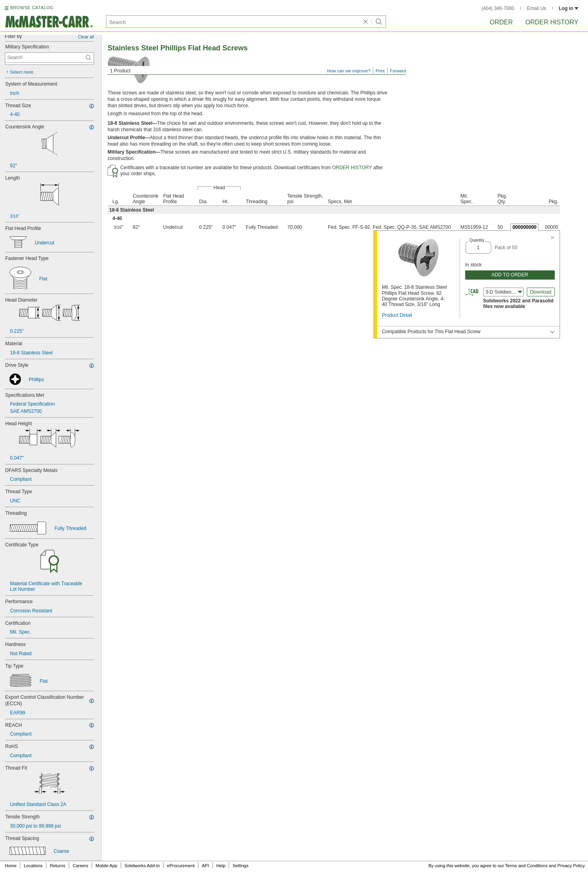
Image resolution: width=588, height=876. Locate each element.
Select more (22, 72)
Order (501, 22)
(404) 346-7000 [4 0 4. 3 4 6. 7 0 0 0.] (498, 8)
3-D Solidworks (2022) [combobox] (505, 292)
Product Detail (397, 315)
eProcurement (181, 866)
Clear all (86, 37)
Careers (80, 866)
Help (221, 866)
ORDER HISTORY (352, 168)
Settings (240, 866)
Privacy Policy (571, 866)
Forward (398, 71)
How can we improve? (349, 71)
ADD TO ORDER (510, 275)
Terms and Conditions (526, 866)
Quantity (477, 240)
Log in (569, 8)
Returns (58, 866)
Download (541, 292)
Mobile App (106, 866)
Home (11, 866)
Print (380, 71)
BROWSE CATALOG (32, 8)
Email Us (536, 8)
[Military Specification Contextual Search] (49, 58)
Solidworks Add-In (142, 866)
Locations (33, 866)
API (206, 866)
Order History (552, 22)
